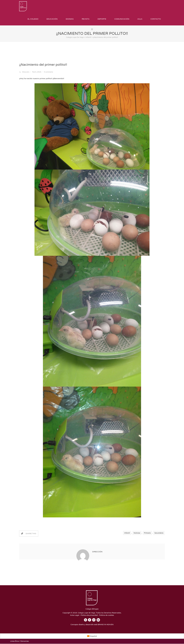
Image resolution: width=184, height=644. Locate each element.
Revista (86, 19)
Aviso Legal (75, 615)
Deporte (102, 19)
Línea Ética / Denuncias (19, 642)
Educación (52, 19)
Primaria (147, 533)
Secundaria (159, 533)
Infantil (127, 533)
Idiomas (70, 19)
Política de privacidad (89, 615)
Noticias (137, 533)
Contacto (156, 19)
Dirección (26, 72)
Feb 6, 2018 (37, 72)
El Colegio (33, 19)
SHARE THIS (29, 534)
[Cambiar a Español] (92, 636)
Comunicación (122, 19)
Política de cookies (107, 615)
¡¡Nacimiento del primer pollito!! (43, 65)
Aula (140, 19)
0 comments (48, 72)
